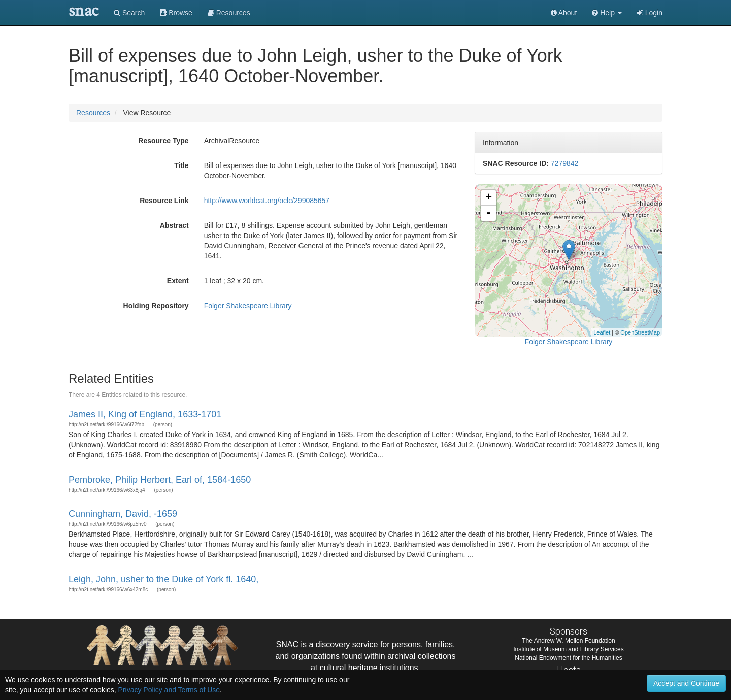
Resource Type (163, 141)
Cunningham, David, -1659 (123, 514)
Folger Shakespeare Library (248, 306)
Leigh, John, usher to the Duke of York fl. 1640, (163, 579)
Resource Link (164, 201)
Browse (176, 13)
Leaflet (602, 332)
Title (181, 165)
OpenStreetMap (640, 332)
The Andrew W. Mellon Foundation (568, 641)
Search (129, 13)
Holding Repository (156, 306)
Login (650, 13)
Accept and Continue (686, 683)
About (564, 13)
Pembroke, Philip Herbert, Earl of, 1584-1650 (160, 480)
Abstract (174, 225)
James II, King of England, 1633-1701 (145, 414)
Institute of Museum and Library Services (568, 649)
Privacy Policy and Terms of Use (169, 690)
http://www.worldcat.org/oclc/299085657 (267, 201)
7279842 (565, 163)
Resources (93, 113)
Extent (178, 281)
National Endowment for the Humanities (568, 658)
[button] (607, 13)
